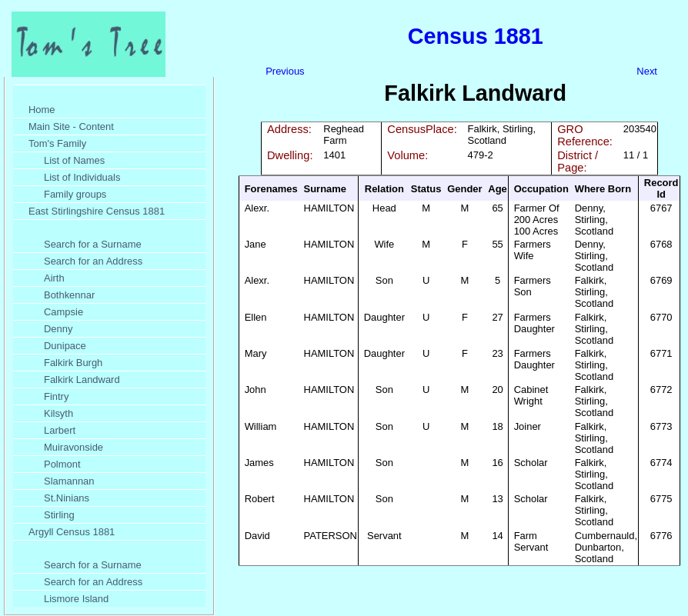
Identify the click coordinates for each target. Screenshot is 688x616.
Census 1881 (476, 36)
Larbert (60, 430)
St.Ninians (67, 498)
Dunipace (65, 346)
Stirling (59, 515)
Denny (58, 329)
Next (647, 71)
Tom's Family (57, 143)
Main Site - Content (71, 127)
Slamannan (69, 481)
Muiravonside (73, 447)
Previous (285, 71)
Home (42, 110)
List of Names (74, 160)
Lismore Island (76, 599)
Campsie (63, 312)
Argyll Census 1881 (72, 532)
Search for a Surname (93, 244)
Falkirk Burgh (73, 363)
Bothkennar (69, 295)
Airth (54, 278)
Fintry (56, 396)
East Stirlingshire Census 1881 (97, 211)
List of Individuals (82, 177)
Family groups (75, 194)
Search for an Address (93, 261)
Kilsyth (58, 413)
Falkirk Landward (82, 380)
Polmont (62, 464)
